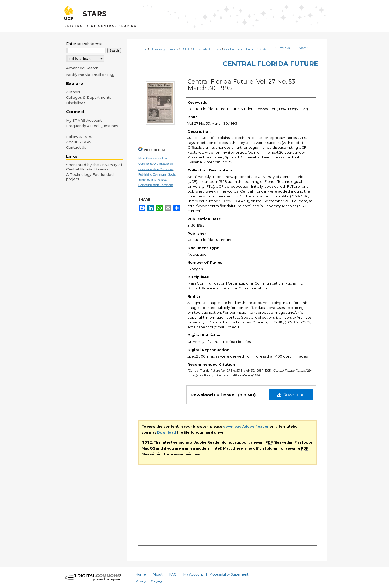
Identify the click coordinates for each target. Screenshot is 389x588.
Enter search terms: (84, 44)
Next (302, 48)
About (158, 574)
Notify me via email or (90, 75)
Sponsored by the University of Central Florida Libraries (94, 167)
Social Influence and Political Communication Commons (157, 180)
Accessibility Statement (229, 574)
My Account (193, 574)
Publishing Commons (152, 174)
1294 (262, 49)
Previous (284, 48)
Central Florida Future (240, 49)
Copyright (158, 581)
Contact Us (76, 147)
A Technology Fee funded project (90, 177)
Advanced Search (82, 68)
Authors (73, 92)
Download (291, 395)
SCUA (185, 49)
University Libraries (164, 49)
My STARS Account (84, 120)
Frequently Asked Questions (92, 126)
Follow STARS (79, 137)
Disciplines (76, 103)
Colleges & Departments (89, 97)
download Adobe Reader (246, 426)
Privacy (141, 581)
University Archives (207, 49)
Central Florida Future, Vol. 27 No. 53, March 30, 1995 (242, 85)
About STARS (79, 142)
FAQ (173, 574)
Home (143, 49)
